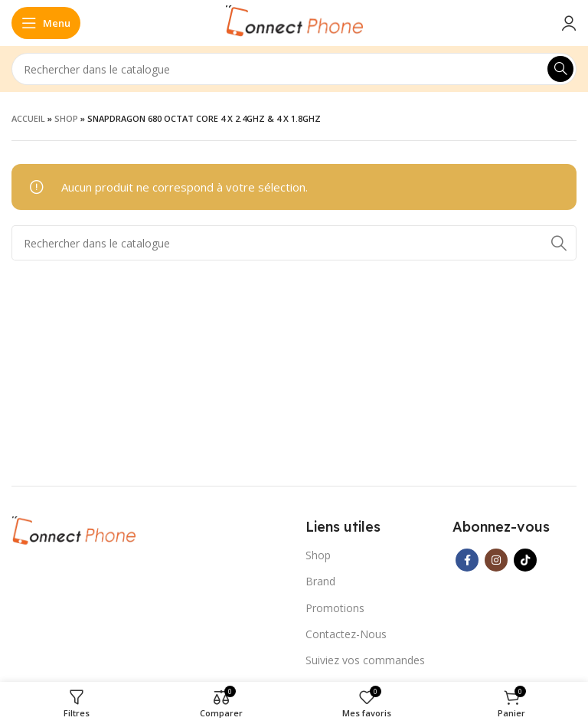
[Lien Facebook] (467, 560)
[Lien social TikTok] (525, 560)
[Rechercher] (294, 69)
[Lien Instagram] (496, 560)
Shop (66, 118)
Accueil (28, 118)
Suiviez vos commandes (365, 660)
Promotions (335, 608)
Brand (320, 581)
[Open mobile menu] (46, 23)
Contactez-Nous (346, 634)
